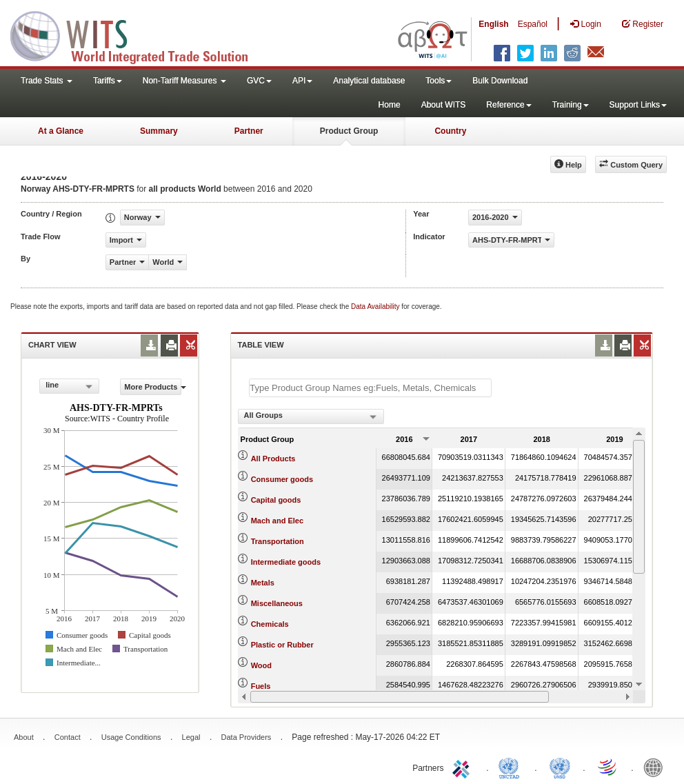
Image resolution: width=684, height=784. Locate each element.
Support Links (638, 105)
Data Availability (376, 306)
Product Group (349, 131)
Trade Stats (47, 81)
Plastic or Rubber (282, 645)
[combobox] (69, 386)
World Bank (656, 767)
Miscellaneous (277, 603)
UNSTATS (560, 767)
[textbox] (370, 388)
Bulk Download (500, 81)
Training (571, 105)
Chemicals (270, 624)
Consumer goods (282, 479)
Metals (263, 583)
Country (450, 131)
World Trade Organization (608, 767)
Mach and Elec (277, 521)
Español (533, 24)
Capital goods (276, 500)
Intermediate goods (286, 562)
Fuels (261, 686)
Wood (261, 665)
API (302, 81)
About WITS (444, 105)
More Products (152, 387)
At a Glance (61, 131)
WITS (138, 34)
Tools (439, 81)
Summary (159, 131)
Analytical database (369, 81)
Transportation (278, 541)
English (493, 24)
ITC (463, 767)
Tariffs (108, 81)
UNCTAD (512, 767)
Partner (249, 131)
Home (390, 105)
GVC (259, 81)
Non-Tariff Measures (184, 81)
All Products (273, 459)
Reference (509, 105)
